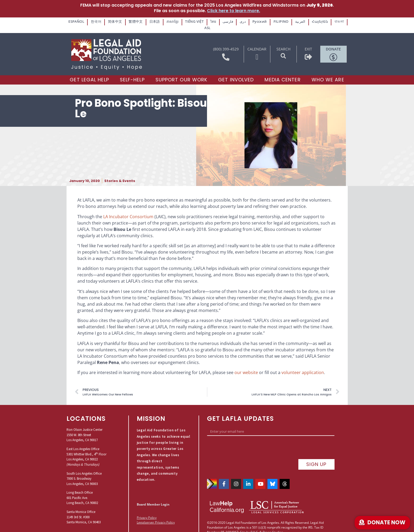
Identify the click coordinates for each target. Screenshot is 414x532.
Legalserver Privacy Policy (156, 515)
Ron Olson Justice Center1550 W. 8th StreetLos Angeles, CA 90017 (84, 428)
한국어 (95, 22)
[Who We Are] (328, 73)
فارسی (222, 22)
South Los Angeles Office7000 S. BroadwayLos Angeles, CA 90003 (84, 471)
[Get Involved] (236, 73)
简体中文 (114, 22)
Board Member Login (153, 497)
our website (246, 365)
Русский (253, 22)
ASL (342, 22)
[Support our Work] (182, 73)
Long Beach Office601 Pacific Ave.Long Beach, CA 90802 (82, 491)
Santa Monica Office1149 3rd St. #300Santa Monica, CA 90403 (84, 510)
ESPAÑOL (77, 22)
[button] (283, 49)
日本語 (151, 22)
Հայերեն (310, 22)
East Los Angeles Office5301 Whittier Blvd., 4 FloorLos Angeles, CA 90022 (86, 447)
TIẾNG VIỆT (190, 22)
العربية (291, 22)
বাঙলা (328, 22)
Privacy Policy (147, 510)
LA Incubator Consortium (128, 209)
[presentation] (247, 442)
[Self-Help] (132, 73)
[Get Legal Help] (89, 73)
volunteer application (303, 365)
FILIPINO (272, 22)
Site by (245, 513)
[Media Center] (283, 73)
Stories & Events (120, 174)
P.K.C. (255, 513)
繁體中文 (133, 22)
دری (236, 22)
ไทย (208, 22)
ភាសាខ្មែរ (168, 22)
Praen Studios (273, 513)
